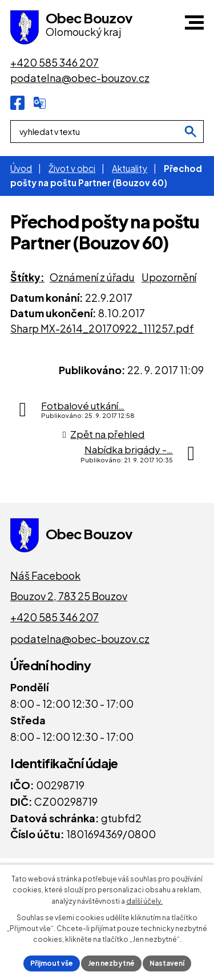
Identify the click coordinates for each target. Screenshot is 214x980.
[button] (194, 22)
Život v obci (72, 168)
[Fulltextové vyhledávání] (107, 132)
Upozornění (169, 277)
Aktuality (130, 168)
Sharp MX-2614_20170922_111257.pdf (102, 328)
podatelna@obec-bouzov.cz (80, 639)
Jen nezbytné (111, 963)
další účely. (144, 901)
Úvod (21, 168)
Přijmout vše (52, 963)
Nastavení (167, 963)
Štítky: (27, 277)
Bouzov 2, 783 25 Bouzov (69, 596)
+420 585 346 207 (54, 617)
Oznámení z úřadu (92, 277)
